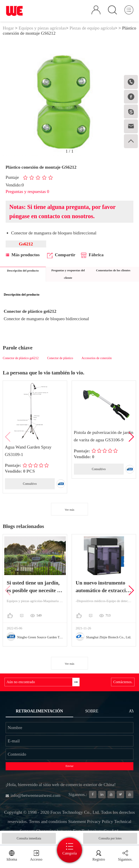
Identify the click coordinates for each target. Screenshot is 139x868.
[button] (131, 437)
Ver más (69, 510)
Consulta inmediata (29, 838)
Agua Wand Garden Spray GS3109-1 (28, 451)
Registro (99, 859)
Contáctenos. (123, 682)
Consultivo (30, 484)
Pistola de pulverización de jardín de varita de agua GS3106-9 (104, 436)
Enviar (69, 766)
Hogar (8, 28)
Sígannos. (125, 859)
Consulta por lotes (110, 838)
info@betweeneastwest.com (33, 795)
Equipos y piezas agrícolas (42, 28)
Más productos (23, 255)
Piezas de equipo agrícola (92, 28)
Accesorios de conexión (97, 358)
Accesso (36, 859)
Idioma (12, 859)
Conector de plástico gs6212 (21, 358)
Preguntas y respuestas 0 (27, 191)
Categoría (70, 853)
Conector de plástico (60, 358)
